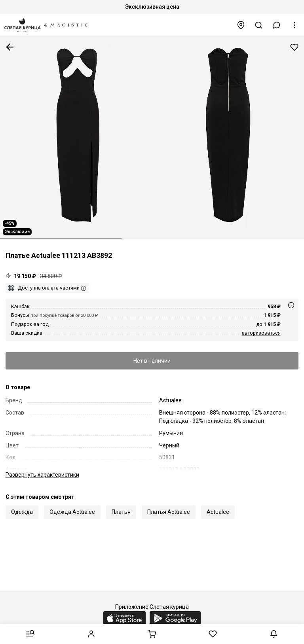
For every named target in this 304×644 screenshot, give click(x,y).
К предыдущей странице (10, 47)
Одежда (22, 512)
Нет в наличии (152, 361)
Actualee (218, 512)
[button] (277, 25)
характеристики (42, 475)
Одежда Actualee (72, 512)
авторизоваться (261, 333)
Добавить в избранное (294, 47)
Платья (121, 512)
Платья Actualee (169, 512)
